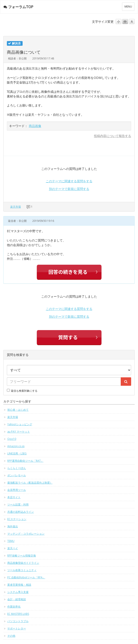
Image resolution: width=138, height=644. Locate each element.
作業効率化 (14, 607)
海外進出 (13, 526)
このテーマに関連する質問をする (69, 181)
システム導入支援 (18, 592)
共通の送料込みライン (21, 512)
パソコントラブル (18, 621)
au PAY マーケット (19, 432)
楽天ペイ (13, 548)
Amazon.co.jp (16, 446)
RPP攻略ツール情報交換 (22, 556)
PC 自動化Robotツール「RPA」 (26, 577)
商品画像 (35, 126)
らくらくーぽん (17, 468)
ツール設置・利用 (18, 504)
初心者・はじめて (18, 410)
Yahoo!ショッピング (20, 424)
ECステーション (17, 519)
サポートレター (17, 628)
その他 (11, 636)
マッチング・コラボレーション (26, 534)
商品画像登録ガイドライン (23, 563)
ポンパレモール (17, 475)
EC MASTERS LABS (18, 614)
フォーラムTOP (18, 7)
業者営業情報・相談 (19, 585)
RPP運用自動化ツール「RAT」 (25, 461)
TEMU (11, 541)
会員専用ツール (17, 490)
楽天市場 (16, 207)
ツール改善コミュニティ (22, 570)
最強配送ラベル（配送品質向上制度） (30, 483)
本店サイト (14, 497)
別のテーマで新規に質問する (69, 189)
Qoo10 (12, 439)
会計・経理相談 (17, 599)
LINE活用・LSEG (17, 453)
